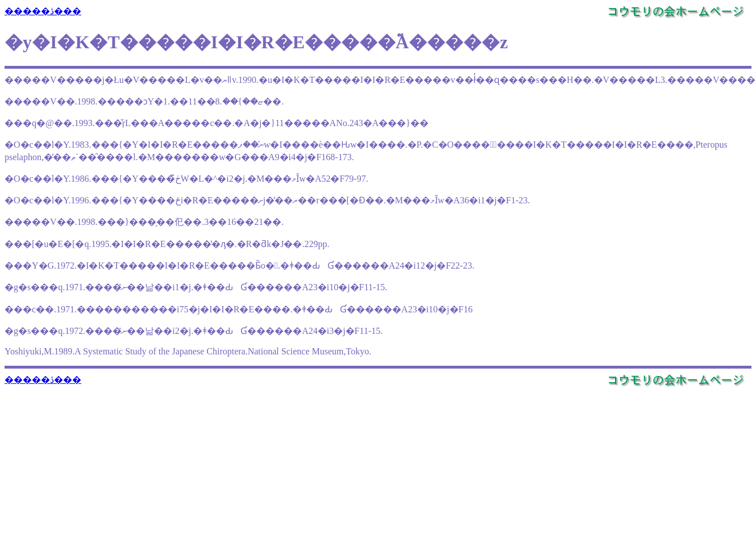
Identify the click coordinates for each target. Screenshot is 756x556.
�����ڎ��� (43, 11)
